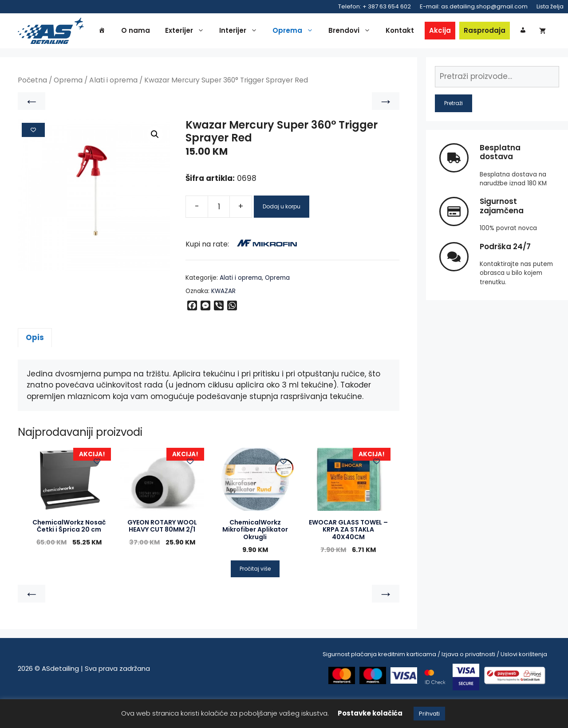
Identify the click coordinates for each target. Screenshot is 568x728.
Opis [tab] (35, 366)
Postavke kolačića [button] (370, 713)
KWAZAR (223, 320)
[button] (155, 164)
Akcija (456, 32)
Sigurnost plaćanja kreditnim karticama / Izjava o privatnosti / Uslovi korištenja (435, 683)
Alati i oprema (113, 109)
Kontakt (415, 32)
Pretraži (454, 132)
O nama (151, 32)
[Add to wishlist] (33, 159)
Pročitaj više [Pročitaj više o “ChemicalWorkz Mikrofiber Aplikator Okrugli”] (255, 597)
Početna (32, 109)
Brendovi (367, 32)
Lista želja (550, 6)
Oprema (311, 32)
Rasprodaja (500, 32)
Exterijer (202, 32)
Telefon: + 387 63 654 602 (375, 6)
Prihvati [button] (429, 714)
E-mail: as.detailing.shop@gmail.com (474, 6)
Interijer (256, 32)
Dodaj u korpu (282, 235)
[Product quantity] (219, 235)
